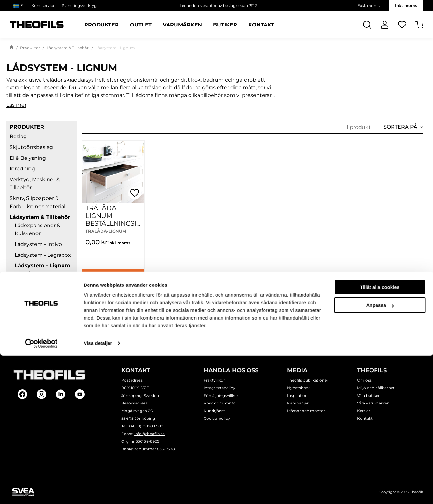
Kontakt (365, 418)
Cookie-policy (217, 418)
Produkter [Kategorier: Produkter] (101, 25)
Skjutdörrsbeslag (31, 147)
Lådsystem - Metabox (42, 284)
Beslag (18, 136)
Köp (113, 277)
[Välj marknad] (19, 6)
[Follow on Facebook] (22, 394)
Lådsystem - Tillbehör (42, 314)
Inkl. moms (406, 6)
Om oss (364, 380)
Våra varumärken (373, 403)
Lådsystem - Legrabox (43, 255)
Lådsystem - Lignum (42, 266)
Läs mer (16, 105)
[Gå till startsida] (11, 48)
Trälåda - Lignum (41, 274)
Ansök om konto (220, 403)
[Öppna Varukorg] (419, 25)
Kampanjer (298, 403)
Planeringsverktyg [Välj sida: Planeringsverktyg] (79, 6)
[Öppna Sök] (367, 25)
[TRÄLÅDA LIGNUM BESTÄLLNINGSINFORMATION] (113, 172)
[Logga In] (385, 25)
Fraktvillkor (214, 380)
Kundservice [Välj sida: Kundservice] (43, 6)
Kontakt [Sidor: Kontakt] (261, 25)
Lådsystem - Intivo (38, 244)
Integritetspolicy (219, 388)
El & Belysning (28, 158)
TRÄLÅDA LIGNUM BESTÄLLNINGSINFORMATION (111, 219)
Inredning (22, 169)
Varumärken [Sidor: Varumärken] (182, 25)
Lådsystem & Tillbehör (68, 48)
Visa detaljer (98, 491)
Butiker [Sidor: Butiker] (225, 25)
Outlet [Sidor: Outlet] (141, 25)
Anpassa (380, 453)
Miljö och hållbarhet (376, 388)
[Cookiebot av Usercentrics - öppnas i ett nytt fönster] (41, 492)
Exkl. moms (369, 6)
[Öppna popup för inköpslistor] (135, 193)
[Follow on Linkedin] (61, 394)
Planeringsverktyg (33, 335)
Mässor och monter (306, 411)
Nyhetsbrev (298, 388)
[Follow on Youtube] (80, 394)
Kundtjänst (214, 411)
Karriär (364, 411)
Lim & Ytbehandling (35, 325)
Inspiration (297, 395)
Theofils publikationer (308, 380)
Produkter (30, 48)
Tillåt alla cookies (380, 436)
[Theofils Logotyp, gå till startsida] (37, 25)
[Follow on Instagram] (41, 394)
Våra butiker (368, 395)
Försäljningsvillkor (221, 395)
